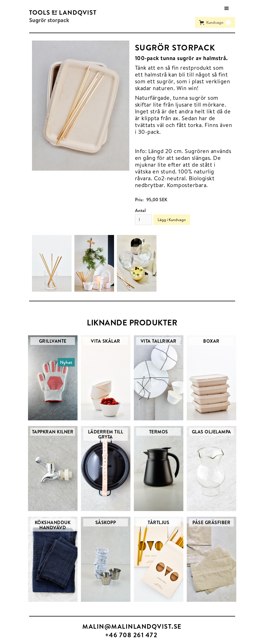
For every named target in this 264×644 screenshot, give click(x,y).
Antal (140, 210)
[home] (63, 13)
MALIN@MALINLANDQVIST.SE (132, 626)
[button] (227, 9)
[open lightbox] (81, 106)
